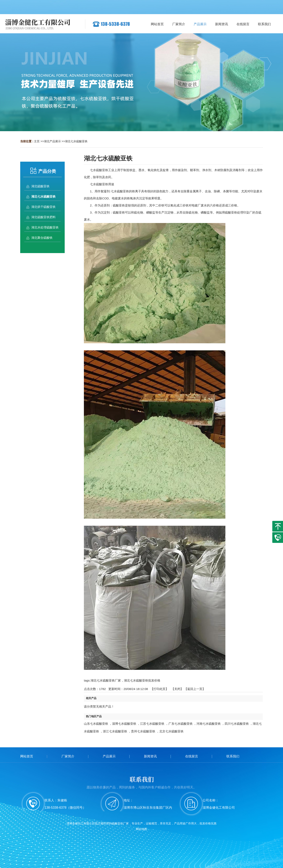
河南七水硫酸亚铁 (209, 724)
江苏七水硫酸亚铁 (152, 724)
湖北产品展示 (52, 141)
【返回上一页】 (195, 689)
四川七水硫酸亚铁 (237, 724)
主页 (37, 141)
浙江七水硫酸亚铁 (115, 731)
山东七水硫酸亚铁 (96, 724)
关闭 (177, 689)
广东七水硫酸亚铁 (181, 724)
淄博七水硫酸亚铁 (124, 724)
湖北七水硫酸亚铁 (76, 141)
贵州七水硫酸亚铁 (143, 731)
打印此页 (159, 689)
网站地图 (141, 829)
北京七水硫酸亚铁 (171, 731)
